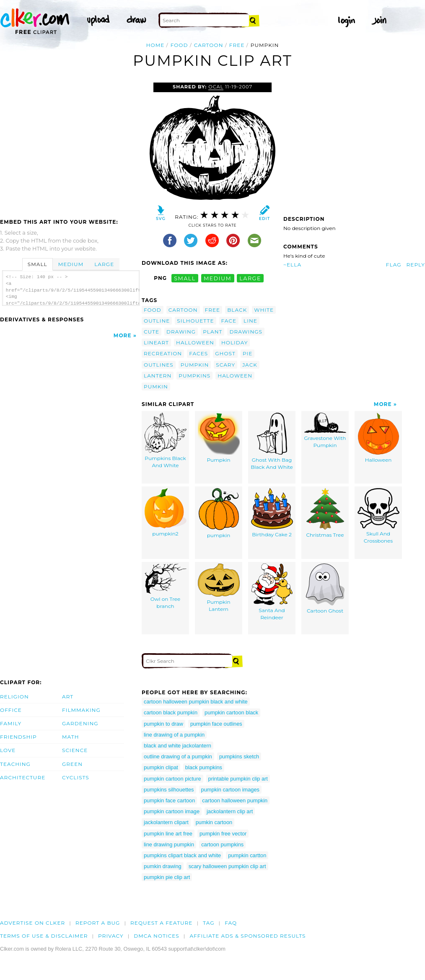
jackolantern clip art (230, 811)
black (237, 310)
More (123, 335)
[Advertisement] (70, 145)
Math (71, 737)
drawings (246, 332)
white (264, 310)
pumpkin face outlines (216, 724)
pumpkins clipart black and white (182, 855)
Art (68, 697)
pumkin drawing (163, 866)
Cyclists (76, 777)
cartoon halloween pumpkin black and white (196, 702)
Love (8, 750)
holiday (235, 343)
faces (198, 353)
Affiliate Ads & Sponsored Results (247, 936)
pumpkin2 (166, 512)
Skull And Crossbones (378, 516)
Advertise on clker (32, 923)
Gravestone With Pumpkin (325, 431)
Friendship (18, 737)
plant (212, 332)
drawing (181, 332)
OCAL (216, 87)
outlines (159, 365)
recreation (163, 353)
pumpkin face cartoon (169, 800)
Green (72, 764)
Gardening (80, 723)
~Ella (292, 265)
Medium (71, 264)
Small (38, 264)
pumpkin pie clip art (167, 877)
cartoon (209, 45)
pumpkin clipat (161, 767)
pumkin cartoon (214, 822)
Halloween (378, 438)
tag (209, 923)
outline (157, 321)
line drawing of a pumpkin (174, 735)
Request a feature (161, 923)
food (179, 45)
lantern (158, 376)
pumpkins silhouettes (169, 790)
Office (11, 710)
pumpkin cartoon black (231, 712)
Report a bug (98, 923)
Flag (394, 265)
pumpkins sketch (239, 756)
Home (155, 45)
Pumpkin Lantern (219, 588)
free (237, 45)
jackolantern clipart (166, 822)
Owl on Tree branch (166, 586)
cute (152, 332)
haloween (235, 376)
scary (225, 365)
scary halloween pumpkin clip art (227, 866)
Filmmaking (81, 710)
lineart (156, 343)
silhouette (195, 321)
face (229, 321)
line (250, 321)
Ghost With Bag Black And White (272, 441)
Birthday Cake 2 (272, 513)
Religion (14, 697)
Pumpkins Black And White (166, 441)
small (185, 278)
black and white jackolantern (178, 746)
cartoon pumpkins (222, 844)
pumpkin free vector (223, 834)
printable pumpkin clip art (238, 779)
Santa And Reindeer (272, 592)
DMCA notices (157, 936)
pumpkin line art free (168, 834)
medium (218, 278)
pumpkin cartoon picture (172, 779)
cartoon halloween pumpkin (235, 800)
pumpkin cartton (247, 855)
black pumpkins (204, 767)
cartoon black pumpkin (171, 712)
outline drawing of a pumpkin (178, 756)
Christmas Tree (325, 513)
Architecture (23, 777)
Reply (416, 265)
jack (250, 365)
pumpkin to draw (163, 724)
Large (104, 264)
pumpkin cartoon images (230, 790)
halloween (195, 343)
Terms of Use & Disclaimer (44, 936)
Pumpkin (219, 438)
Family (11, 723)
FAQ (231, 923)
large (250, 278)
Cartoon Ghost (325, 589)
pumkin (156, 387)
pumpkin (195, 365)
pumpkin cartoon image (172, 811)
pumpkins (194, 376)
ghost (225, 353)
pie (247, 353)
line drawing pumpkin (169, 844)
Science (75, 750)
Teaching (15, 764)
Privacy (111, 936)
